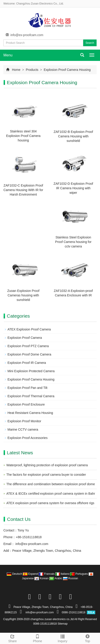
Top (88, 638)
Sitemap (63, 624)
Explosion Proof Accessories (28, 438)
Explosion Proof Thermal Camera (31, 396)
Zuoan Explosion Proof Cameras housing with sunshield (23, 295)
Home (16, 70)
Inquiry (63, 638)
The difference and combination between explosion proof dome (51, 484)
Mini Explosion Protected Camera (31, 371)
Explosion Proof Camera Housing (67, 70)
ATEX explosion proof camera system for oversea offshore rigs (50, 503)
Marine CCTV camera (23, 429)
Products (32, 70)
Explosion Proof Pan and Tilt (27, 388)
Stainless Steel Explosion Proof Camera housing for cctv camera (73, 242)
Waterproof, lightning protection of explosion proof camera (47, 465)
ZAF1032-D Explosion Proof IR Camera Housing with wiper (73, 188)
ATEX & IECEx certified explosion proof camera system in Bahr (51, 494)
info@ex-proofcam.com (27, 35)
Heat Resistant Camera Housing (30, 413)
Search (90, 43)
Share (12, 638)
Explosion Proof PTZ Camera (28, 346)
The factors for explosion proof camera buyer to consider (46, 475)
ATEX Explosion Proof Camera (29, 329)
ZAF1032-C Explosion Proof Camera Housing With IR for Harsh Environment (23, 190)
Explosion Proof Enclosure (26, 404)
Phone (37, 638)
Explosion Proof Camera (25, 338)
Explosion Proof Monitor (24, 421)
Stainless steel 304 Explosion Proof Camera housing (23, 136)
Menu (8, 55)
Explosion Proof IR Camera (27, 363)
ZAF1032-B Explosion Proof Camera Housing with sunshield (73, 136)
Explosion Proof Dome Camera (29, 354)
